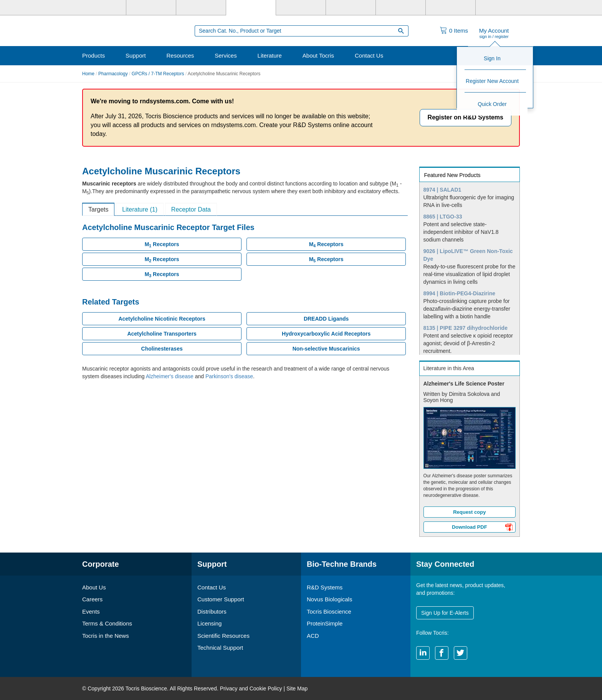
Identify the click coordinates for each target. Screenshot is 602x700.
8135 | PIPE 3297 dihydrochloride (466, 328)
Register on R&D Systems (466, 117)
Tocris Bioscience (329, 611)
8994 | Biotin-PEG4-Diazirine (460, 293)
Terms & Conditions (107, 623)
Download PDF (482, 528)
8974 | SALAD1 (442, 190)
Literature (270, 55)
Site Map (297, 688)
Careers (92, 599)
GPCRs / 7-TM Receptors (158, 74)
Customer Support (221, 599)
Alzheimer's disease (170, 376)
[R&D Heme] (500, 8)
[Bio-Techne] (101, 8)
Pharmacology (113, 74)
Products (93, 55)
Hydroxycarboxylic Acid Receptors (326, 334)
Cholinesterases (162, 349)
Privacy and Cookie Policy (251, 688)
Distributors (212, 611)
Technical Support (220, 648)
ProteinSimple (325, 623)
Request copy (469, 512)
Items (459, 31)
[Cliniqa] (401, 8)
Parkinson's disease (229, 376)
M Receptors (162, 245)
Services (226, 55)
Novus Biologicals (329, 599)
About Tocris (318, 55)
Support (136, 55)
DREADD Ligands (326, 319)
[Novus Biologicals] (201, 8)
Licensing (209, 623)
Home (88, 74)
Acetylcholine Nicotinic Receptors (162, 319)
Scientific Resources (223, 636)
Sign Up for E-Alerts (445, 613)
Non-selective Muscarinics (326, 349)
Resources (180, 55)
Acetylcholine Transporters (162, 334)
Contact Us (369, 55)
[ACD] (451, 8)
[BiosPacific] (351, 8)
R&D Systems (325, 587)
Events (91, 611)
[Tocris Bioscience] (251, 8)
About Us (94, 587)
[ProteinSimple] (301, 8)
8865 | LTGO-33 (443, 217)
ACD (313, 636)
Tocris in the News (106, 636)
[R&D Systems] (151, 8)
